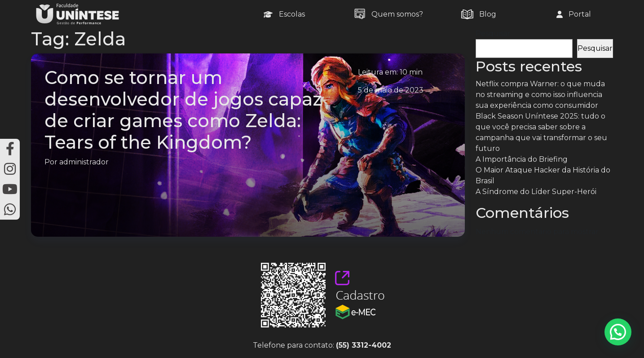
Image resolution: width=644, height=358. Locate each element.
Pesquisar (493, 33)
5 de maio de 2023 (391, 90)
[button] (618, 332)
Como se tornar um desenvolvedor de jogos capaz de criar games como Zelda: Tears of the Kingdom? (183, 110)
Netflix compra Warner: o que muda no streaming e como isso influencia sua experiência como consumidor (540, 95)
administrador (84, 162)
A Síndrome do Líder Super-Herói (536, 192)
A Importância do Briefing (522, 159)
